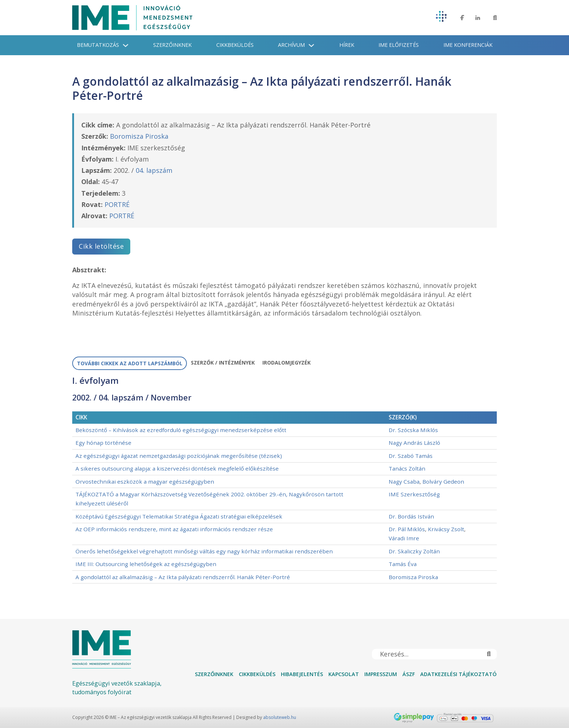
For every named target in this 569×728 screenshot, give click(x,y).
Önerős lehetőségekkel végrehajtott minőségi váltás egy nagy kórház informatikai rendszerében (204, 551)
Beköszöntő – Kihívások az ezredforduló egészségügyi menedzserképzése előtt (181, 430)
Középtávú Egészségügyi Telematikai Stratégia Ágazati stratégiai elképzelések (179, 516)
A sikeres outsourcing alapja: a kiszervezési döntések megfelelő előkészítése (177, 468)
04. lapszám (154, 170)
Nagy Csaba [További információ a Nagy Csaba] (404, 481)
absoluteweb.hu (280, 717)
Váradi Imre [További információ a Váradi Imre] (404, 538)
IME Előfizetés (399, 45)
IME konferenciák (468, 45)
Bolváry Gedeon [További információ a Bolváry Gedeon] (443, 481)
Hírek (347, 45)
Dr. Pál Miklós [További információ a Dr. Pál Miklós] (407, 529)
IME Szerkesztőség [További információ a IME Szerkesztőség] (414, 494)
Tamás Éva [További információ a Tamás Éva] (403, 564)
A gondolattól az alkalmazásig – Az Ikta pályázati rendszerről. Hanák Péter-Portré (183, 577)
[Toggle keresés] (495, 18)
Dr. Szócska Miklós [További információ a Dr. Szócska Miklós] (413, 430)
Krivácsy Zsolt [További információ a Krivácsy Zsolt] (446, 529)
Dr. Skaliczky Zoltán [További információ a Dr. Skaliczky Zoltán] (414, 551)
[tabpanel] (284, 480)
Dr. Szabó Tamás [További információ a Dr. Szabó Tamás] (411, 456)
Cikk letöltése (101, 246)
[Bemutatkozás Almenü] (126, 45)
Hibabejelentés (302, 674)
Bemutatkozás (98, 45)
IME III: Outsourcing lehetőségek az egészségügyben (146, 564)
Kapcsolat (344, 674)
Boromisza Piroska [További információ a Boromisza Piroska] (139, 136)
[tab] (130, 363)
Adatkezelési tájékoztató (459, 674)
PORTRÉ (117, 204)
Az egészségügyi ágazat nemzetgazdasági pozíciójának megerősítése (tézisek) (179, 456)
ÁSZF (409, 674)
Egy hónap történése (103, 443)
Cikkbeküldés (235, 45)
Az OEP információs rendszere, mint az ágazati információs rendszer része (174, 529)
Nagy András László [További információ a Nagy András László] (414, 443)
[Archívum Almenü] (311, 45)
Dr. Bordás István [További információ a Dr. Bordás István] (411, 516)
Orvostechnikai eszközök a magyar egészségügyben (145, 481)
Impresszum (381, 674)
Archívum (291, 45)
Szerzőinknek (172, 45)
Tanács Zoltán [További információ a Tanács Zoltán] (407, 468)
